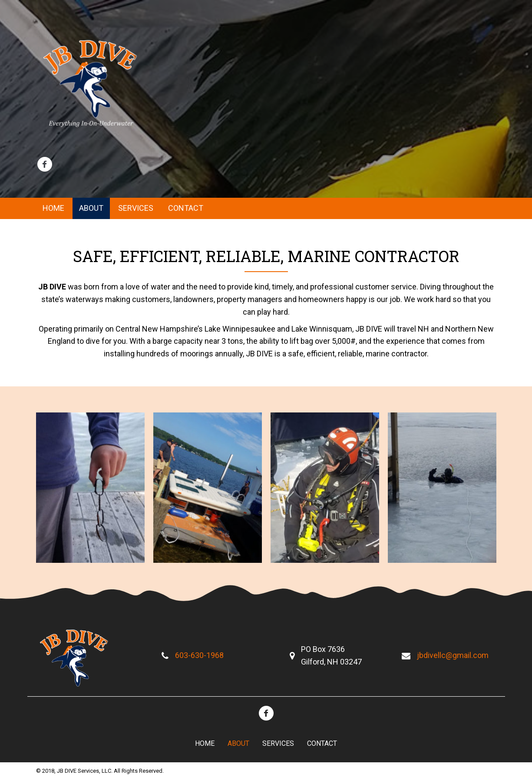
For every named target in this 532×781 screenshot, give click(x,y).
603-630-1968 (199, 655)
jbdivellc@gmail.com (453, 655)
